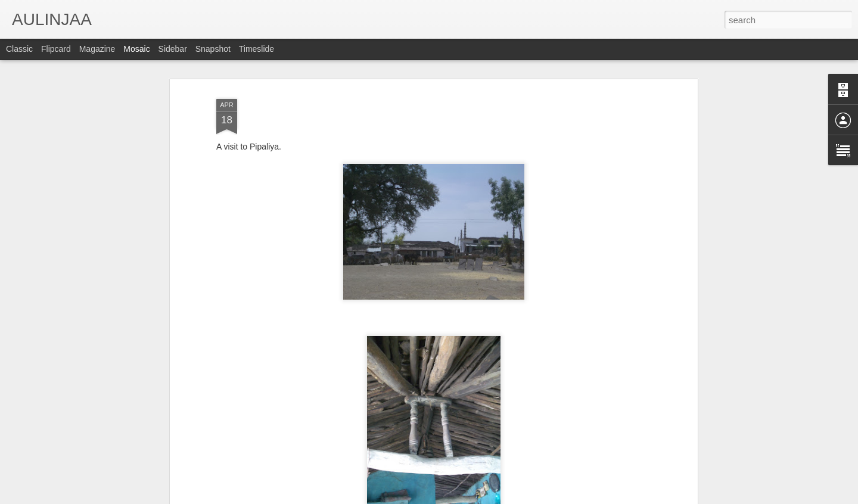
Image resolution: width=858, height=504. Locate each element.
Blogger (466, 497)
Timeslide (257, 49)
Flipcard (56, 49)
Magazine (97, 49)
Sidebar (173, 49)
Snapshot (213, 49)
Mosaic (136, 49)
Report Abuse (501, 497)
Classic (19, 49)
